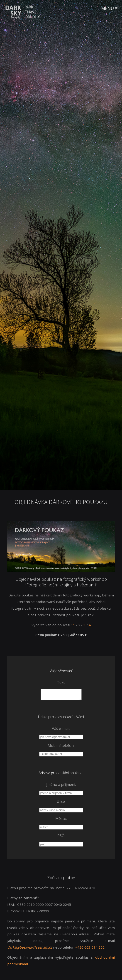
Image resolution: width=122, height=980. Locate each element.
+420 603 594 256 (90, 949)
